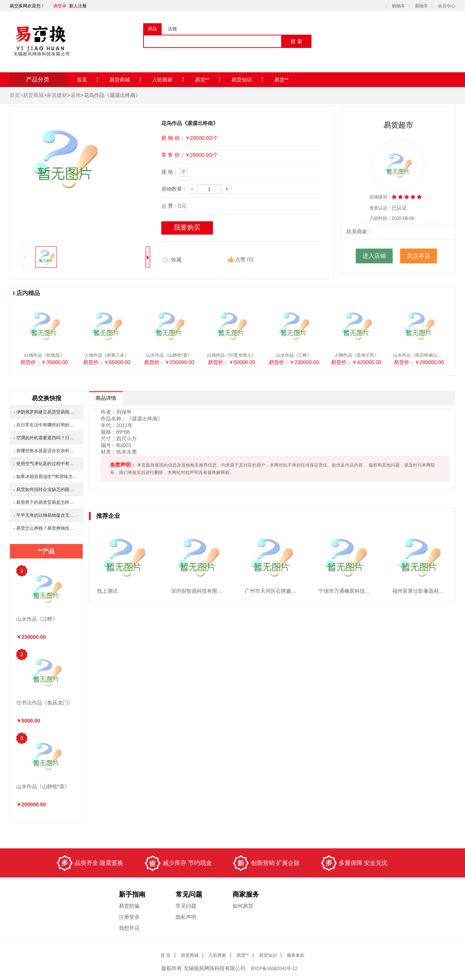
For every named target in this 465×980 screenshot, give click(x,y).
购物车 (399, 6)
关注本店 (418, 256)
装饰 (76, 95)
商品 (152, 29)
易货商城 (125, 79)
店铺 (172, 29)
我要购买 (187, 228)
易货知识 (247, 79)
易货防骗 (129, 906)
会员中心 (447, 6)
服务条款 (296, 955)
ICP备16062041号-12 (275, 969)
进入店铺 (374, 256)
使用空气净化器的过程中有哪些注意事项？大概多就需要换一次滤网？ (47, 464)
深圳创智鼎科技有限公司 (199, 591)
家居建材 (57, 95)
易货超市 (398, 125)
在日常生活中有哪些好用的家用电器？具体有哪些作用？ (47, 425)
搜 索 (296, 41)
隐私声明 (186, 917)
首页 (87, 79)
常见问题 (186, 906)
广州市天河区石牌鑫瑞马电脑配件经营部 (291, 591)
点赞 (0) (241, 259)
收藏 (171, 260)
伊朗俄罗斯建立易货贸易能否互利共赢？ (47, 412)
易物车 (421, 6)
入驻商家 (168, 79)
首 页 (166, 955)
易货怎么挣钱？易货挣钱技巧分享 (47, 528)
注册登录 (129, 917)
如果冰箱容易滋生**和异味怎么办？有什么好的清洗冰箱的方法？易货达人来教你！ (47, 477)
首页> (16, 95)
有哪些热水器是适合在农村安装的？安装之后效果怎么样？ (47, 451)
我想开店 (129, 928)
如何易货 (243, 906)
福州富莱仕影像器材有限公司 (426, 591)
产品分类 (38, 79)
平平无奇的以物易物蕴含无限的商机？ (47, 515)
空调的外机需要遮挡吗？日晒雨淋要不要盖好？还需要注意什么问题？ (47, 438)
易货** (208, 79)
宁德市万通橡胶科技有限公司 (352, 591)
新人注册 (78, 6)
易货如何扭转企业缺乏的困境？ (47, 489)
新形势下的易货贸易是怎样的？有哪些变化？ (47, 502)
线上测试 (107, 591)
